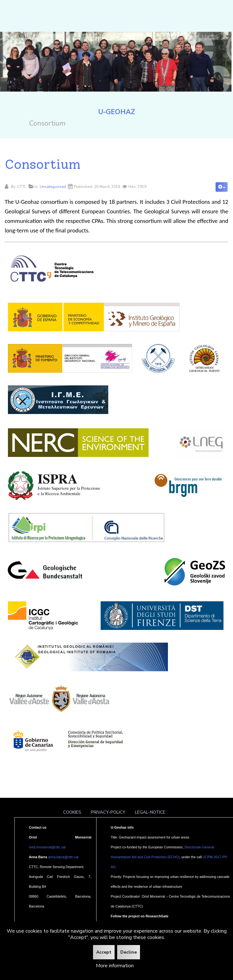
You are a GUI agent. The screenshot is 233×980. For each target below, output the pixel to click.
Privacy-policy (108, 812)
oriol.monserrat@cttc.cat (47, 847)
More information (115, 966)
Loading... (211, 36)
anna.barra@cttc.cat (63, 857)
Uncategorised (53, 187)
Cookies (72, 812)
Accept (104, 952)
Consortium (43, 164)
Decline (129, 952)
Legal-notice (150, 812)
